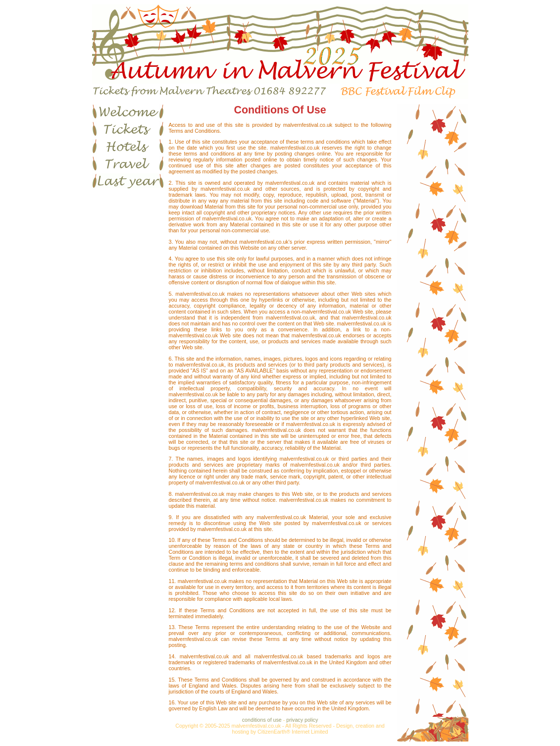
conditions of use (262, 720)
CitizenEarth (272, 732)
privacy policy (302, 720)
